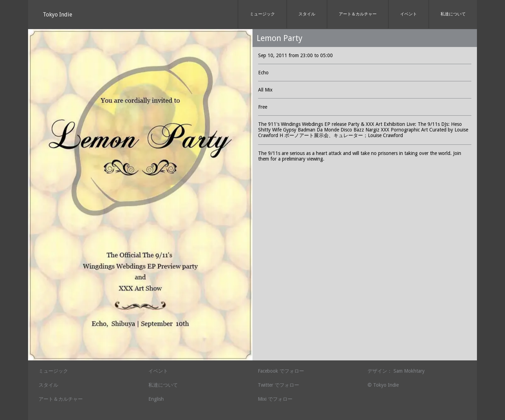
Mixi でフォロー (275, 399)
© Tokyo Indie (383, 385)
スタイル (307, 14)
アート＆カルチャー (358, 14)
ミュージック (262, 14)
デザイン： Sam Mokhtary (396, 371)
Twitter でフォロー (278, 385)
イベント (409, 14)
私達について (453, 14)
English (156, 399)
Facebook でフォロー (281, 371)
